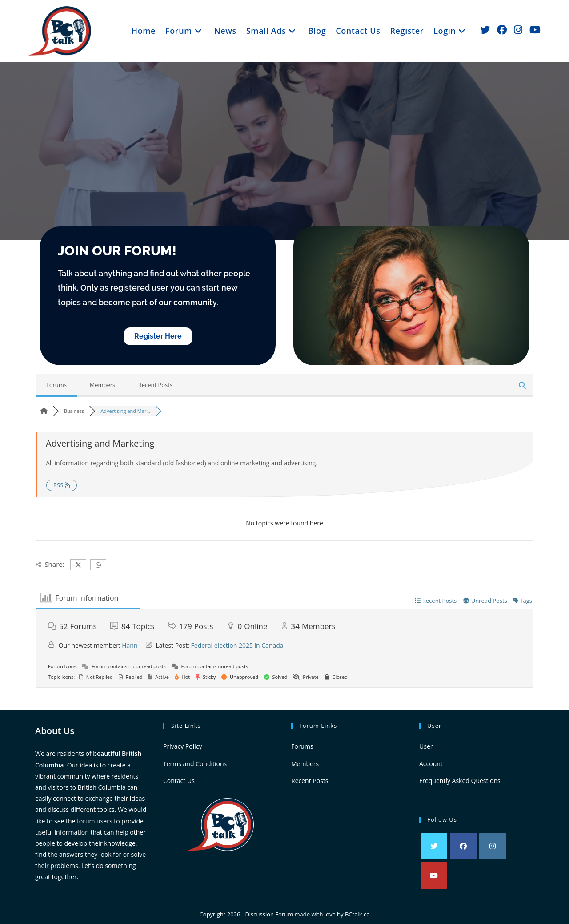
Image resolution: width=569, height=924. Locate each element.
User (426, 746)
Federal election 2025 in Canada (237, 645)
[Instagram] (493, 846)
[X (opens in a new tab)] (485, 30)
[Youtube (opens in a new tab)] (535, 30)
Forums (56, 385)
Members (102, 385)
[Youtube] (434, 876)
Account (431, 764)
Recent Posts (156, 385)
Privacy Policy (182, 746)
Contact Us (179, 781)
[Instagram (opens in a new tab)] (518, 30)
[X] (434, 846)
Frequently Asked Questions (460, 781)
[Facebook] (463, 846)
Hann (130, 645)
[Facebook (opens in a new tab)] (502, 30)
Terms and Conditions (195, 764)
